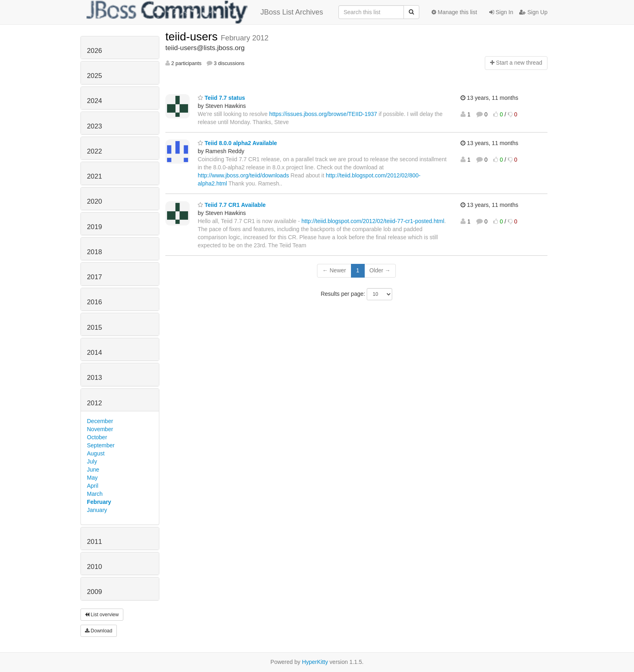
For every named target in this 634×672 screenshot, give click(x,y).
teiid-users (193, 37)
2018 (94, 252)
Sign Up (533, 12)
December (100, 421)
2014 (94, 353)
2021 (94, 176)
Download (99, 631)
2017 (94, 277)
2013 (94, 378)
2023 (94, 126)
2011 (94, 542)
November (100, 429)
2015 (94, 328)
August (96, 453)
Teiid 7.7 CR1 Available (232, 205)
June (93, 470)
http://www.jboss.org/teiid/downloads (243, 175)
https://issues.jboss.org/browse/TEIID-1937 (323, 114)
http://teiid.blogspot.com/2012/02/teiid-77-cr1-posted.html (373, 221)
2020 (94, 201)
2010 (94, 567)
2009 (94, 592)
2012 (94, 403)
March (95, 494)
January (97, 510)
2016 (94, 302)
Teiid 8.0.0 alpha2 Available (237, 143)
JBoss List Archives (205, 12)
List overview (102, 615)
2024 (94, 101)
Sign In (501, 12)
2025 (94, 76)
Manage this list (454, 12)
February (99, 502)
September (101, 445)
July (92, 461)
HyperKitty (315, 662)
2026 (94, 51)
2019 (94, 227)
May (92, 478)
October (97, 437)
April (93, 486)
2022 (94, 151)
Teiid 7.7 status (221, 98)
